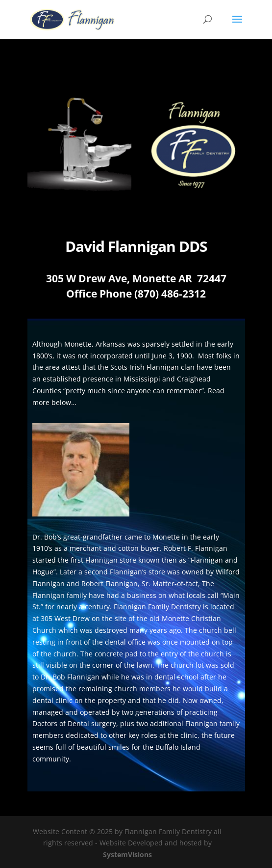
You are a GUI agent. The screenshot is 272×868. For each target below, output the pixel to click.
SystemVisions (127, 854)
